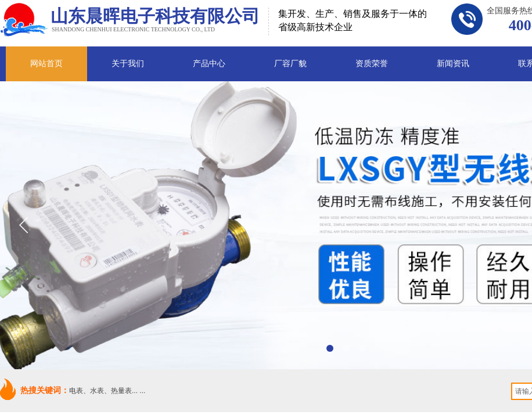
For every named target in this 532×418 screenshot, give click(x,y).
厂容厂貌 (290, 64)
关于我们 (128, 64)
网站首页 (46, 64)
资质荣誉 (372, 64)
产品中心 (209, 64)
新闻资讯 (453, 64)
